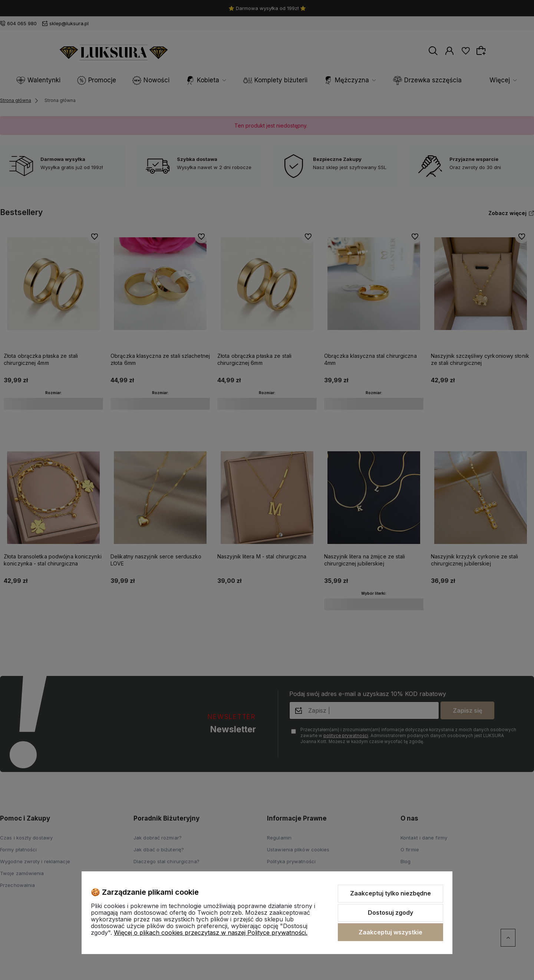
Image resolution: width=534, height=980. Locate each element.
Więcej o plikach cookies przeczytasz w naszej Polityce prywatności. (211, 933)
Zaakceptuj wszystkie (390, 932)
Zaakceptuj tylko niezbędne (390, 893)
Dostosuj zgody (390, 913)
